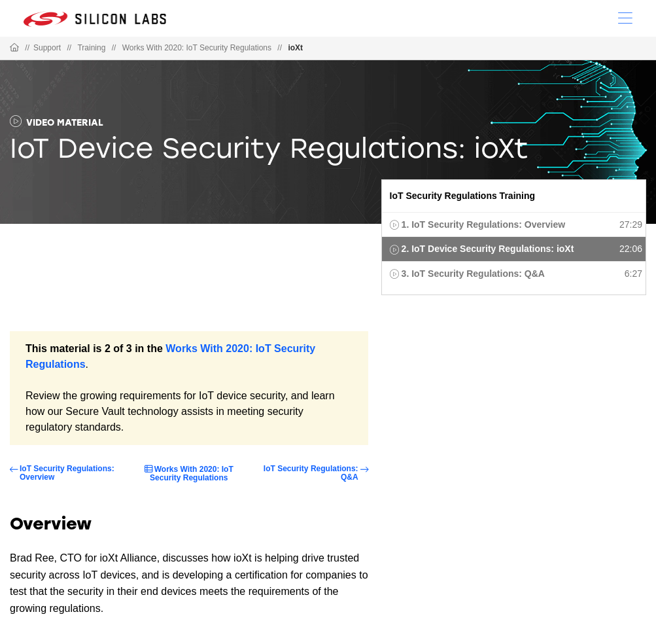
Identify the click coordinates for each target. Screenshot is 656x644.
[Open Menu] (625, 17)
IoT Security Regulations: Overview (67, 473)
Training (91, 48)
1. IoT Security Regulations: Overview (484, 224)
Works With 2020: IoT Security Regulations (197, 48)
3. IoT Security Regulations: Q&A (473, 274)
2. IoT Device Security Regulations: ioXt (488, 249)
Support (47, 48)
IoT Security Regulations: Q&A (311, 473)
